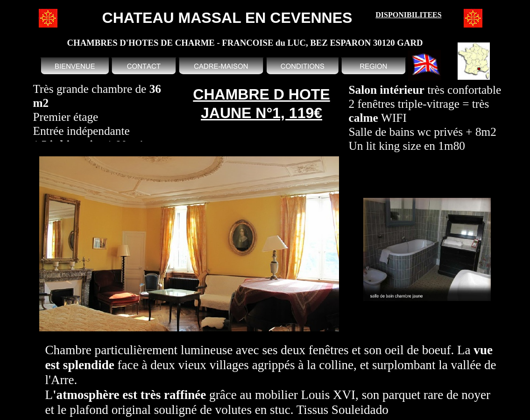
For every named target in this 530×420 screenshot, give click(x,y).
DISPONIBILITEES (408, 15)
